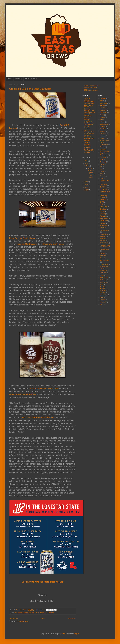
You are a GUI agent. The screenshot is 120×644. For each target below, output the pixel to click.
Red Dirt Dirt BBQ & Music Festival (38, 418)
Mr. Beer (103, 253)
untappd (103, 136)
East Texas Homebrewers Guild (44, 389)
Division (103, 211)
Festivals (103, 216)
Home (10, 79)
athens (102, 164)
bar (101, 167)
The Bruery (104, 282)
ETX (46, 613)
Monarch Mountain (103, 240)
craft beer (31, 613)
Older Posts (71, 618)
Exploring (103, 214)
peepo (64, 634)
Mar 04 (90, 168)
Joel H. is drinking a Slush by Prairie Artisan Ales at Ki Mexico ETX (89, 112)
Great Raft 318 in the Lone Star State (30, 89)
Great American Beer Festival (23, 394)
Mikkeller (103, 237)
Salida (102, 275)
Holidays (103, 223)
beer (16, 613)
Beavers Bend (104, 181)
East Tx (37, 613)
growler (102, 300)
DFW (102, 204)
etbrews (42, 613)
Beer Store (103, 185)
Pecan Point (104, 264)
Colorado (103, 149)
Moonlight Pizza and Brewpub (105, 246)
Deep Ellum (104, 207)
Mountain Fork (105, 249)
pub (101, 169)
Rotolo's (103, 117)
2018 (86, 185)
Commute (103, 200)
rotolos (102, 171)
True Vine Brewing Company (103, 289)
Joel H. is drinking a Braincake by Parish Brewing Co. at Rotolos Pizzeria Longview (89, 123)
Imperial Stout (104, 230)
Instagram (103, 110)
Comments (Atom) (23, 621)
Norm (102, 258)
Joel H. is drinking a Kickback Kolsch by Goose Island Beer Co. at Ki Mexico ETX (89, 103)
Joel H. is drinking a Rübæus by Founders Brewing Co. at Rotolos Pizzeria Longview (89, 148)
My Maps (103, 255)
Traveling (103, 162)
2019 (86, 182)
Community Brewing (104, 197)
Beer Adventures (31, 79)
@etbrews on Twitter (91, 88)
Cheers (102, 147)
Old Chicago (31, 244)
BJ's (101, 178)
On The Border (105, 260)
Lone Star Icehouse (27, 238)
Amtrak (102, 176)
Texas (102, 115)
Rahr (102, 160)
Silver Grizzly (104, 278)
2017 (86, 187)
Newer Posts (14, 618)
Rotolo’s (13, 238)
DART (102, 202)
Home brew (104, 226)
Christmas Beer (105, 192)
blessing (103, 293)
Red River (103, 273)
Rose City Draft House (53, 244)
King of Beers (104, 234)
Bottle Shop (104, 189)
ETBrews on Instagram (91, 90)
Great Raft (51, 613)
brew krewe (104, 295)
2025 (86, 161)
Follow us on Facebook (91, 85)
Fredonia (103, 157)
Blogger (76, 634)
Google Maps (104, 124)
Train (102, 285)
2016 (86, 190)
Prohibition (103, 271)
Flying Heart (104, 218)
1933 (102, 174)
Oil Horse (103, 127)
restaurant (103, 134)
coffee (102, 297)
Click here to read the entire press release (42, 582)
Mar (88, 166)
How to (102, 228)
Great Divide (104, 221)
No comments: (40, 610)
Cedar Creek (104, 145)
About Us (18, 79)
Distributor (103, 209)
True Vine (103, 129)
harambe (103, 302)
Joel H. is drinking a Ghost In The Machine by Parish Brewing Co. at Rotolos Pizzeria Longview (89, 135)
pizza (102, 304)
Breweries (20, 613)
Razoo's (20, 244)
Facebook (103, 108)
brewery (26, 613)
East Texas (103, 103)
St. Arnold (103, 280)
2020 (86, 164)
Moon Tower (104, 243)
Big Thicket (104, 187)
